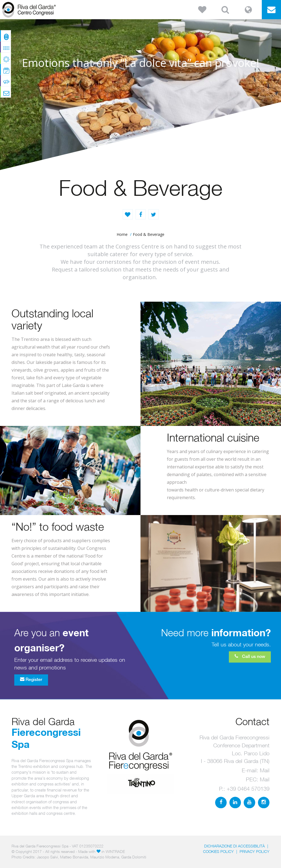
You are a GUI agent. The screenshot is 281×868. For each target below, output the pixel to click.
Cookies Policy (218, 851)
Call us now (250, 656)
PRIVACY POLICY (255, 851)
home (122, 234)
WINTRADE (115, 851)
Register (31, 679)
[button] (202, 10)
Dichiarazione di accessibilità (234, 846)
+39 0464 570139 (248, 789)
